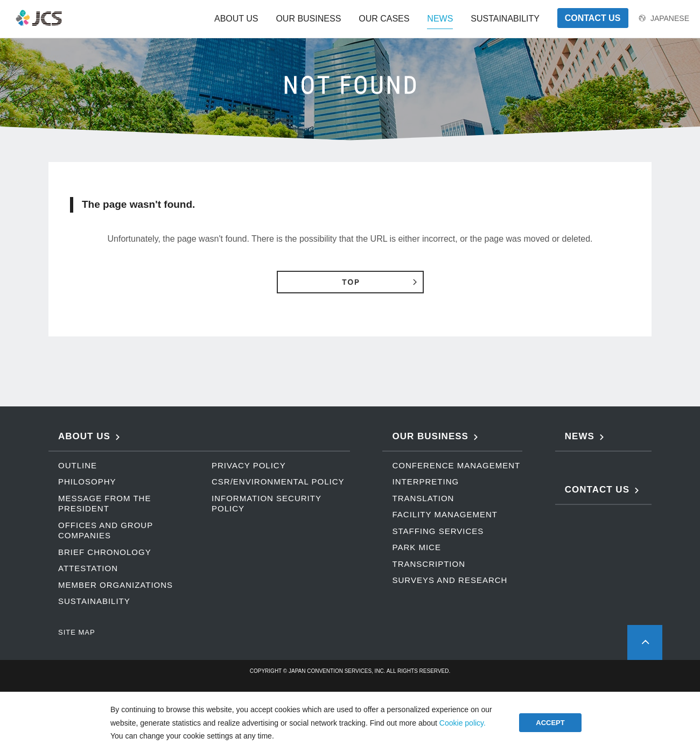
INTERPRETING (425, 482)
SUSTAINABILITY (94, 601)
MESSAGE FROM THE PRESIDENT (104, 504)
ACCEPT (550, 723)
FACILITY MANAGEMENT (444, 514)
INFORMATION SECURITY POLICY (267, 504)
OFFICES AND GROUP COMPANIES (106, 530)
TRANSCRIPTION (429, 564)
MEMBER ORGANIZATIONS (115, 585)
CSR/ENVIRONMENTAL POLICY (278, 482)
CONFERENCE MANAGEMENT (456, 465)
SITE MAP (77, 632)
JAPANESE (670, 18)
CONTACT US (593, 18)
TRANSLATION (423, 498)
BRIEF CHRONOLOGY (105, 552)
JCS (39, 18)
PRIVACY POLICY (249, 465)
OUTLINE (78, 465)
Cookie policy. (463, 723)
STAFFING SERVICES (438, 531)
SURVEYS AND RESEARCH (450, 580)
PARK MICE (416, 547)
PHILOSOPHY (87, 482)
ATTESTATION (88, 568)
